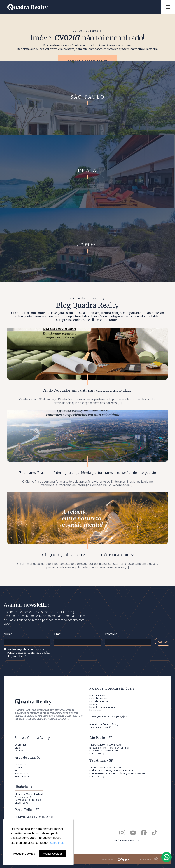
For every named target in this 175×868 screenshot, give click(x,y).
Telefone (111, 634)
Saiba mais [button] (57, 843)
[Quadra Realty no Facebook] (144, 833)
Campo (19, 767)
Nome (8, 634)
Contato (19, 751)
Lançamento (96, 710)
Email (58, 634)
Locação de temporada (102, 707)
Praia (18, 770)
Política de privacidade (127, 841)
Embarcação (22, 773)
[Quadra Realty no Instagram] (122, 833)
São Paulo (20, 765)
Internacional (22, 776)
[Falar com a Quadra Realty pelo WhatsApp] (167, 857)
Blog (17, 748)
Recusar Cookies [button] (24, 854)
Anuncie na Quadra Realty (104, 724)
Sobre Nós (21, 745)
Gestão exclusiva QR (101, 727)
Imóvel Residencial (100, 698)
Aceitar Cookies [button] (52, 854)
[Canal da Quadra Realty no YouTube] (133, 833)
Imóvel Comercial (99, 701)
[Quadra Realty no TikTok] (154, 833)
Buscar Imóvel (97, 695)
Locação (94, 704)
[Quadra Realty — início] (82, 7)
